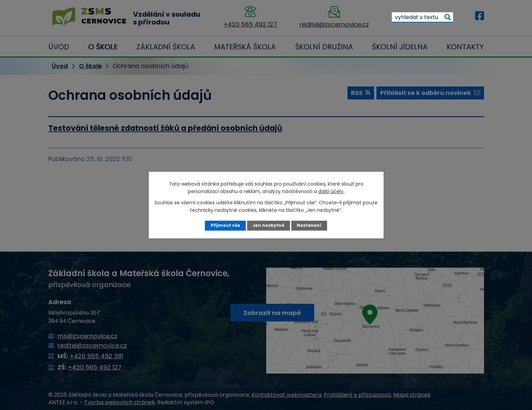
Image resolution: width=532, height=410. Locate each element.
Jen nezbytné (268, 225)
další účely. (331, 191)
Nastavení (309, 225)
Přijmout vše (225, 225)
